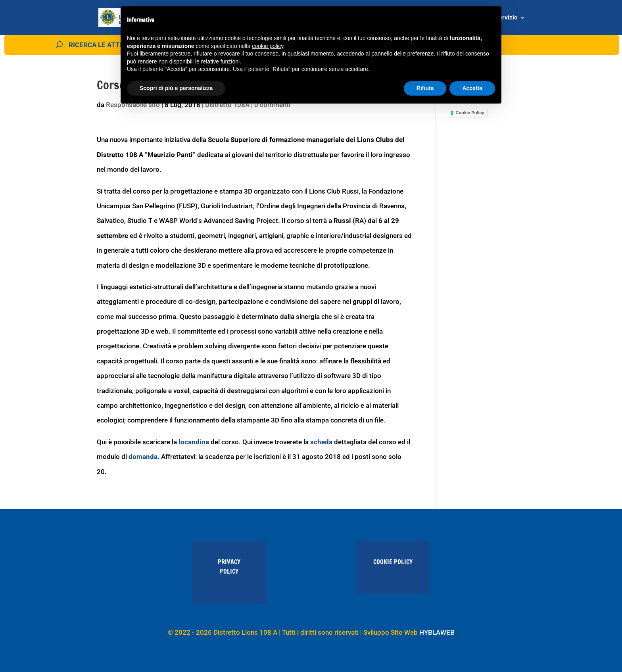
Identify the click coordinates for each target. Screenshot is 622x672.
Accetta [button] (472, 88)
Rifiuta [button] (425, 88)
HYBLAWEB (437, 632)
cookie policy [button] (268, 46)
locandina (194, 442)
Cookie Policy (470, 113)
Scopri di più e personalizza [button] (176, 88)
